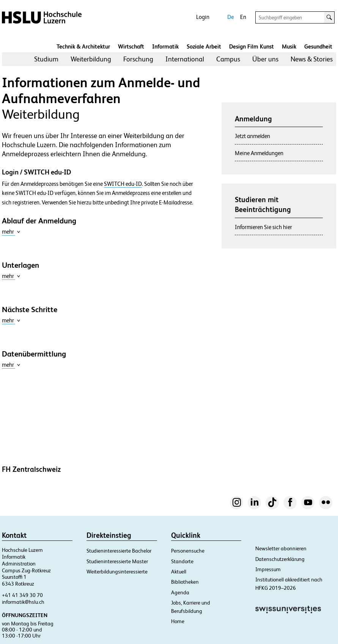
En (243, 17)
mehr (11, 232)
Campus (228, 59)
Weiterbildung (91, 59)
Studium (46, 59)
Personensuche (188, 551)
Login (203, 17)
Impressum (268, 569)
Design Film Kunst (252, 46)
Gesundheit (318, 46)
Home (178, 621)
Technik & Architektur (83, 46)
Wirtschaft (131, 46)
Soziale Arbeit (204, 46)
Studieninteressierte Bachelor (119, 551)
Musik (289, 46)
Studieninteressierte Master (117, 561)
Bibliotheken (185, 582)
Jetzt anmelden (252, 136)
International (185, 59)
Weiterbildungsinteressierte (117, 572)
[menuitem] (46, 59)
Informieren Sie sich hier (263, 227)
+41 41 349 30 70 (22, 595)
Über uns (265, 59)
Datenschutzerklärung (280, 559)
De (231, 17)
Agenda (180, 592)
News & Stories (312, 59)
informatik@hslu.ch (23, 602)
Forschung (138, 59)
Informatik (165, 46)
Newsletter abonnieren (281, 548)
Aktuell (179, 572)
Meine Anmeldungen (259, 153)
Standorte (182, 561)
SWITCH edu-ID (123, 184)
